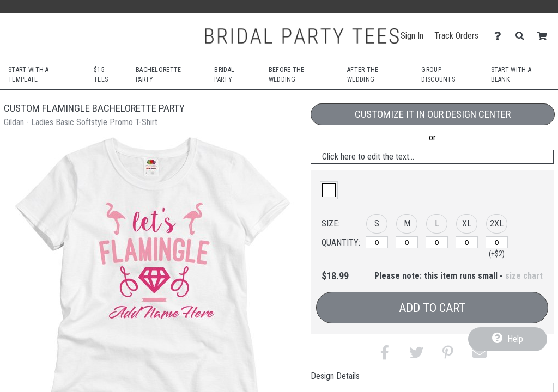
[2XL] (497, 242)
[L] (437, 242)
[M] (407, 242)
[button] (329, 190)
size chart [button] (524, 276)
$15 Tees (101, 75)
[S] (377, 242)
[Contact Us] (501, 36)
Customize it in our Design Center (433, 114)
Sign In (412, 36)
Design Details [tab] (335, 376)
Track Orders (456, 36)
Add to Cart (432, 308)
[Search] (523, 36)
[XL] (467, 242)
